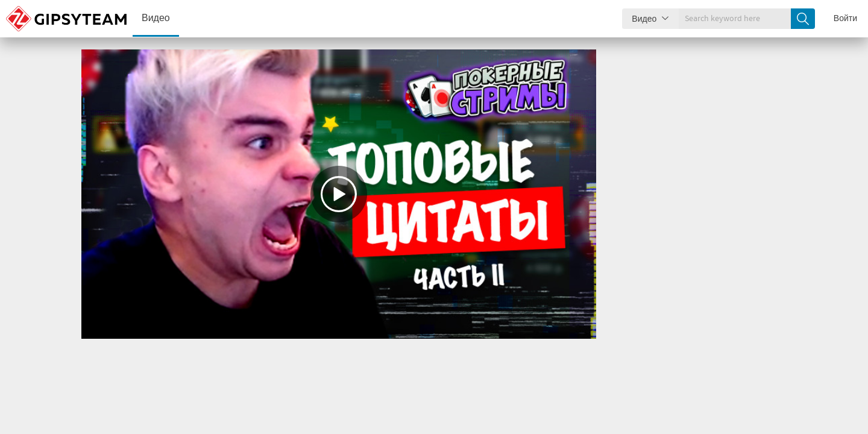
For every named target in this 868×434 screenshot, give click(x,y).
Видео (156, 18)
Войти (845, 19)
